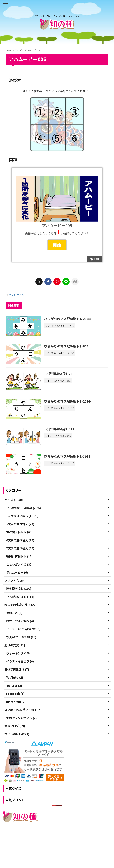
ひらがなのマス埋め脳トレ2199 (67, 401)
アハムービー (24, 295)
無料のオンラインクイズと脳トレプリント (57, 844)
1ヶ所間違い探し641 (59, 429)
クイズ (12, 295)
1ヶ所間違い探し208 (59, 374)
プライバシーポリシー (65, 837)
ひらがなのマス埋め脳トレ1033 (67, 456)
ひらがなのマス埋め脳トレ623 (66, 346)
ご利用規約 (44, 837)
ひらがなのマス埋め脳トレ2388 (67, 319)
